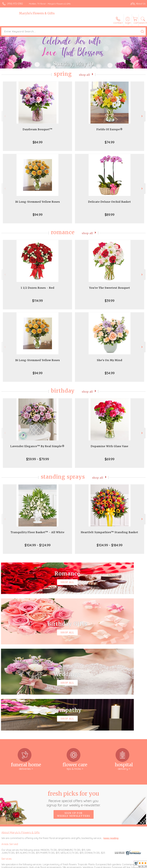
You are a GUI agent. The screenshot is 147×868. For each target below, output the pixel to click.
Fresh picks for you (74, 712)
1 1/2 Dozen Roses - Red (38, 288)
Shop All (85, 74)
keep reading (111, 752)
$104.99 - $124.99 (38, 545)
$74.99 (110, 142)
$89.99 (110, 215)
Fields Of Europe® (110, 129)
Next (142, 116)
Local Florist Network (117, 865)
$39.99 (110, 301)
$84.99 (38, 142)
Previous (5, 116)
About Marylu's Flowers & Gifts (21, 746)
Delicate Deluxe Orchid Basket (110, 202)
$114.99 (37, 301)
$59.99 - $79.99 (38, 459)
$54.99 (110, 373)
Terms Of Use (80, 865)
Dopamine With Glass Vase (110, 446)
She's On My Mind (110, 360)
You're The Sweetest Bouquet (110, 288)
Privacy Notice (97, 865)
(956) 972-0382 (15, 4)
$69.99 (110, 459)
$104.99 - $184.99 (110, 545)
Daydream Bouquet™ (38, 129)
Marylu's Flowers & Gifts (37, 13)
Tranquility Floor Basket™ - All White (38, 532)
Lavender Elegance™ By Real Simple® (37, 446)
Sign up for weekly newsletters (74, 728)
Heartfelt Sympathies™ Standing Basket (110, 532)
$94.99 (38, 215)
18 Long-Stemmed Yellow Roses (37, 202)
